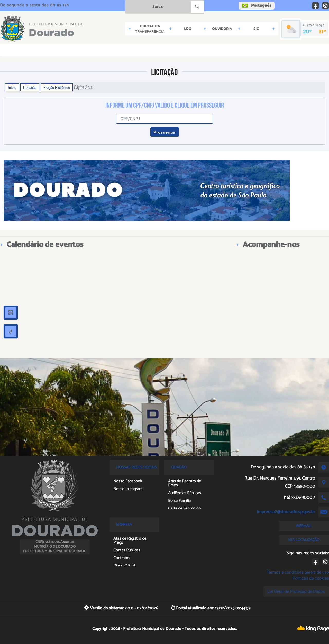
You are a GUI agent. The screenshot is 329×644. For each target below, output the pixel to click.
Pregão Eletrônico (57, 87)
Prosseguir (165, 132)
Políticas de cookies (311, 578)
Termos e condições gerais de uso (298, 572)
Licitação (30, 87)
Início (12, 87)
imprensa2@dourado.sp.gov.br (286, 512)
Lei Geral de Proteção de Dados (296, 591)
